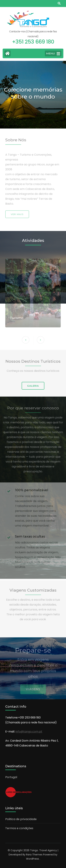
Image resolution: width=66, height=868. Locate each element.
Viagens (33, 691)
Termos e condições (19, 828)
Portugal (11, 777)
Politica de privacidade (21, 819)
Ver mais (17, 215)
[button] (41, 341)
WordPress (32, 859)
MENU (53, 54)
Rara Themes (34, 855)
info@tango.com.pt (29, 732)
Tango (34, 850)
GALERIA (33, 386)
